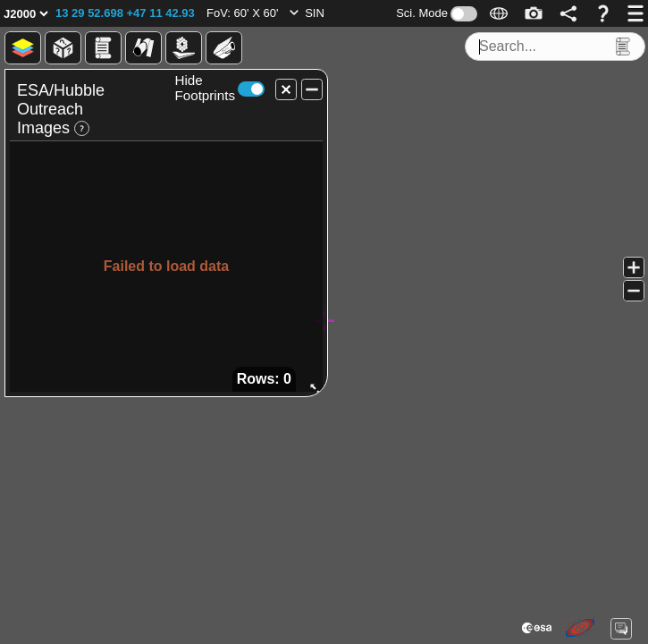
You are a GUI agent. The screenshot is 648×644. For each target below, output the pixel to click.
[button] (125, 13)
